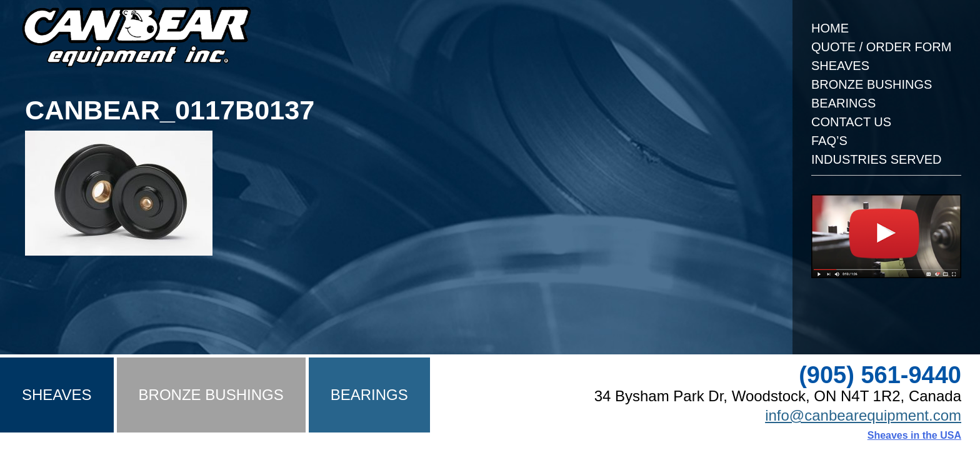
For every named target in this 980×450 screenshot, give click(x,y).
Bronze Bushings (872, 84)
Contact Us (851, 122)
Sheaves (840, 66)
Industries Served (877, 159)
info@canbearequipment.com (863, 415)
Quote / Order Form (881, 47)
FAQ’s (829, 141)
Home (830, 28)
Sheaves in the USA (914, 435)
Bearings (843, 103)
